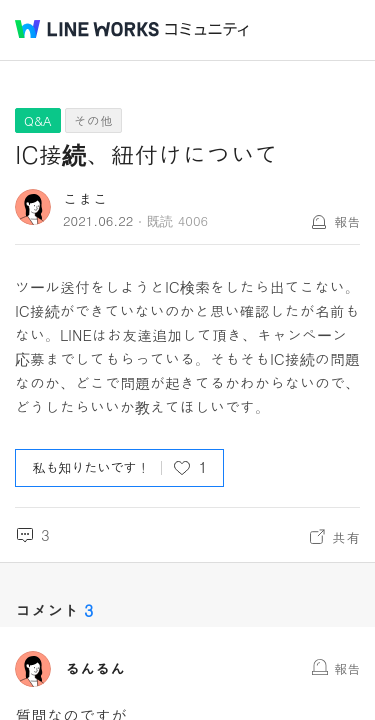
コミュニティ (207, 29)
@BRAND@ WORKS (87, 29)
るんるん (95, 669)
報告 (347, 221)
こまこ (85, 198)
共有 (346, 537)
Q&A (38, 120)
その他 (93, 120)
